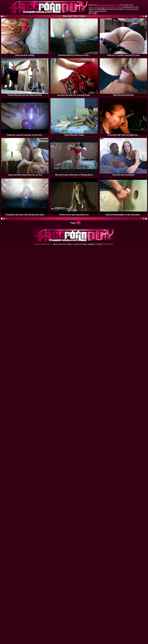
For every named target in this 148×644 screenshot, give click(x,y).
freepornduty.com (43, 244)
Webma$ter (108, 244)
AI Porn (119, 7)
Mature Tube (93, 7)
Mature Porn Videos (107, 7)
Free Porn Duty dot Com (108, 5)
